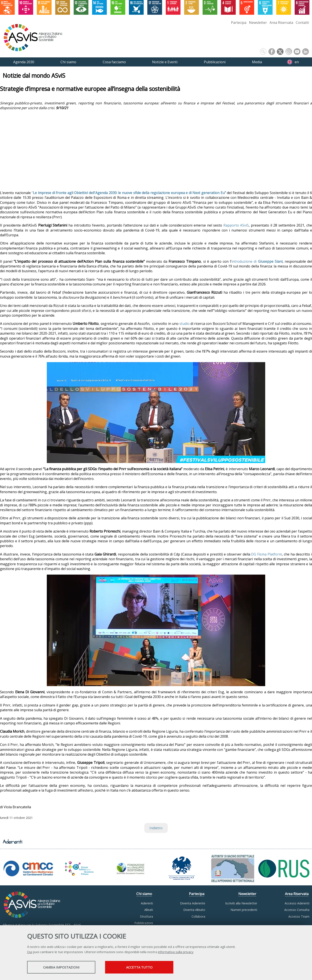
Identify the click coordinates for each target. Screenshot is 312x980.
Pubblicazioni (144, 923)
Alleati (149, 910)
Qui (30, 952)
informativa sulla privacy (176, 952)
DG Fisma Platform (266, 554)
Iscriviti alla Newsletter (241, 903)
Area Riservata (281, 23)
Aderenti (147, 903)
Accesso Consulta (297, 910)
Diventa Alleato (194, 910)
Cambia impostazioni (61, 967)
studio (184, 324)
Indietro (156, 828)
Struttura (146, 916)
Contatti (302, 23)
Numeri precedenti (244, 910)
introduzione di (257, 261)
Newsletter (258, 23)
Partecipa (239, 23)
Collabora (198, 916)
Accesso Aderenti (297, 903)
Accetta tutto (139, 967)
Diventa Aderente (193, 903)
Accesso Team (299, 916)
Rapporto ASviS (236, 225)
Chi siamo (144, 894)
